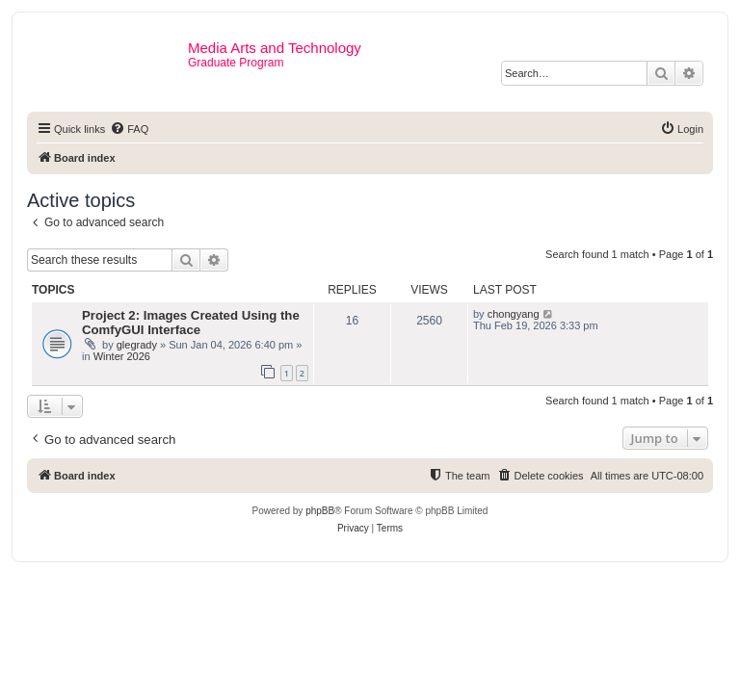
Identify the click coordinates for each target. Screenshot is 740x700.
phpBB (320, 511)
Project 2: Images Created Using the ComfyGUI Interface (191, 323)
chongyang (514, 314)
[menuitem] (129, 129)
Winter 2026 (122, 356)
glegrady (137, 345)
